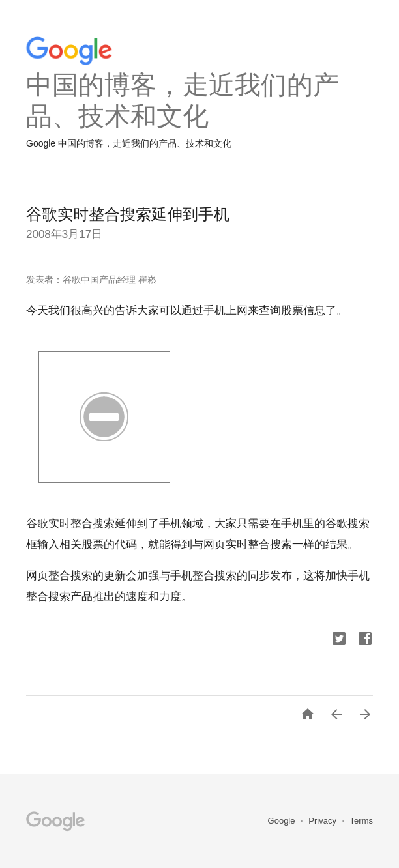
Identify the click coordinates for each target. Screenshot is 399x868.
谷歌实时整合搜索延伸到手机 (128, 214)
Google (283, 821)
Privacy (323, 821)
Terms (362, 821)
